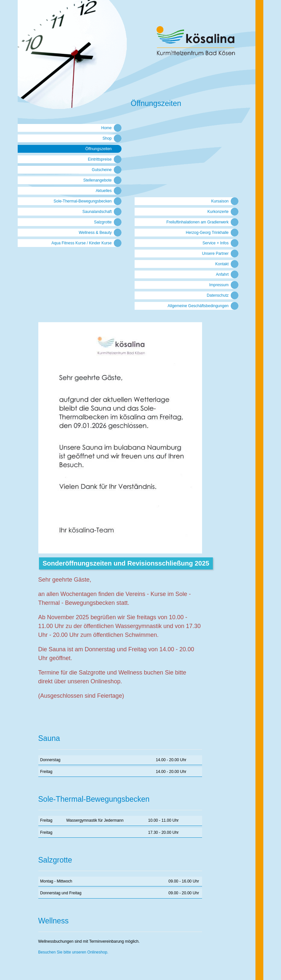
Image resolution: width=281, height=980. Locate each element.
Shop (107, 138)
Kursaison (220, 201)
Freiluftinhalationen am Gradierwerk (197, 222)
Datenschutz (218, 295)
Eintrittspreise (100, 159)
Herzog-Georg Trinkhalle (207, 233)
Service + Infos (215, 243)
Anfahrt (222, 274)
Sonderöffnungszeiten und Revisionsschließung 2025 (126, 563)
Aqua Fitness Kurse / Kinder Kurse (82, 243)
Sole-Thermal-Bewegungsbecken (83, 201)
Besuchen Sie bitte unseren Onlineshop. (73, 952)
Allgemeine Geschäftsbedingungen (198, 306)
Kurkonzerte (218, 212)
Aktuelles (104, 191)
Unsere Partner (215, 254)
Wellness (54, 921)
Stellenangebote (97, 180)
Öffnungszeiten (98, 149)
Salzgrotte (103, 222)
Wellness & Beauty (95, 233)
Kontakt (222, 264)
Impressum (219, 285)
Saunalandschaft (97, 212)
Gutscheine (102, 170)
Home (106, 128)
